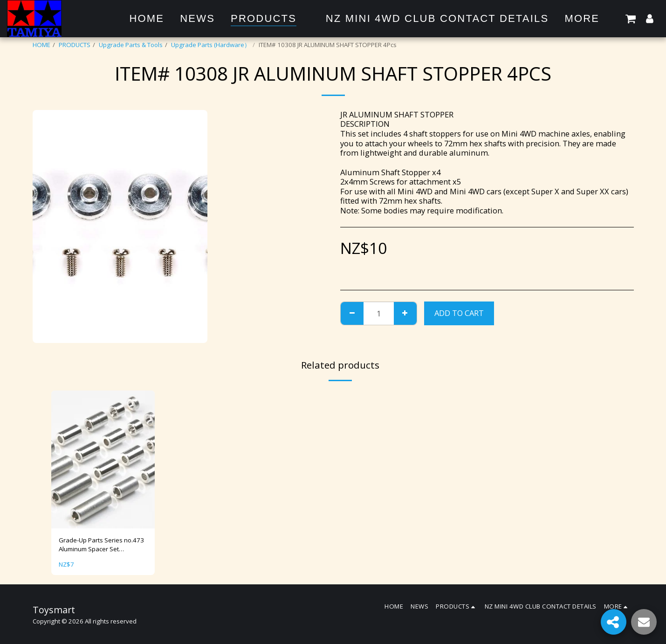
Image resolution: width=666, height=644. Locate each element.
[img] (103, 459)
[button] (631, 18)
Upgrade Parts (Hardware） (211, 45)
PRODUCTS (75, 45)
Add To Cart (459, 313)
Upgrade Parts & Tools (131, 45)
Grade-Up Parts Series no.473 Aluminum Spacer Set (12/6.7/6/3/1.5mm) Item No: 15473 (101, 545)
